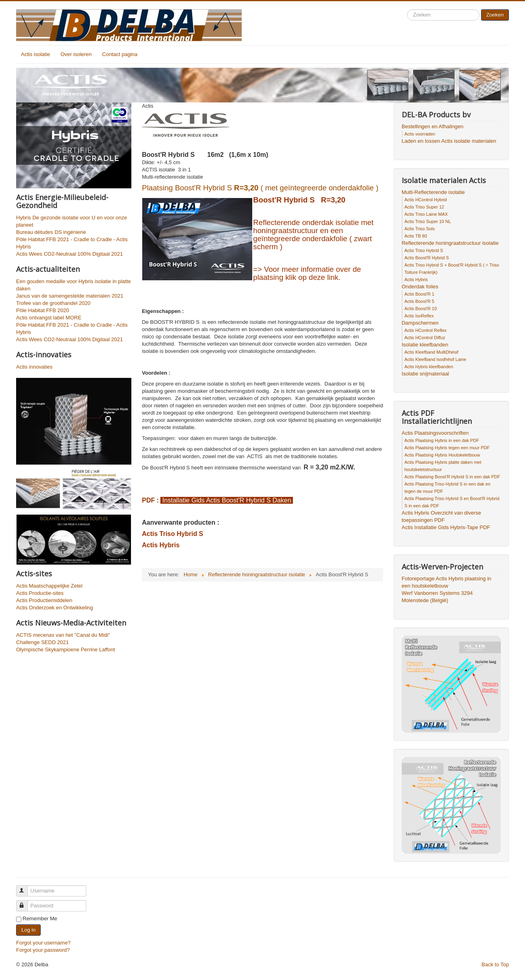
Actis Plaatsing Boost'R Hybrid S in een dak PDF (452, 477)
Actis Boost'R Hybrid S (427, 258)
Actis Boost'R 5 (419, 301)
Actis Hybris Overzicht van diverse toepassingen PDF (441, 516)
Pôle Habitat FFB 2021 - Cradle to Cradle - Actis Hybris (72, 243)
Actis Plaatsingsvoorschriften (435, 433)
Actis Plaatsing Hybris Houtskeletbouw (442, 455)
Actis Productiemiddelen (44, 600)
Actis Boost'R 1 (419, 294)
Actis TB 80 (416, 236)
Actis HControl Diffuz (425, 338)
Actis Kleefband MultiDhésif (432, 352)
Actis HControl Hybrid (426, 200)
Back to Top (495, 964)
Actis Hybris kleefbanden (429, 367)
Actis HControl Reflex (426, 330)
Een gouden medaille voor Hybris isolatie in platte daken (74, 285)
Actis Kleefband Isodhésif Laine (436, 359)
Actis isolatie (35, 54)
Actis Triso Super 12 (424, 207)
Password (26, 902)
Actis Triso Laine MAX (426, 214)
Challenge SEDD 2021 (43, 642)
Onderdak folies (420, 287)
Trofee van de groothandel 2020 (53, 303)
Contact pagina (120, 54)
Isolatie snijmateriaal (425, 374)
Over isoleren (76, 54)
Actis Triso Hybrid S (172, 534)
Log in (28, 930)
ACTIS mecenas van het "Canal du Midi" (63, 635)
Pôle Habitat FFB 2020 (43, 310)
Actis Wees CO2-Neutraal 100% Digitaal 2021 (70, 254)
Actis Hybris (161, 545)
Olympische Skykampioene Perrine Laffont (65, 650)
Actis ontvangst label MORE (49, 318)
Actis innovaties (34, 367)
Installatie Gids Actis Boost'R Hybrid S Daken (227, 500)
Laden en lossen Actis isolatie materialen (449, 141)
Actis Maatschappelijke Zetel (49, 586)
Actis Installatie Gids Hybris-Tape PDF (446, 527)
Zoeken (495, 15)
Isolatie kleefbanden (425, 345)
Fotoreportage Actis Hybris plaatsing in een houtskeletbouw (447, 582)
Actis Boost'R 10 (421, 309)
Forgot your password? (43, 950)
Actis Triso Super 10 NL (428, 221)
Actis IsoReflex (419, 316)
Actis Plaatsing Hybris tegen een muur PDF (447, 448)
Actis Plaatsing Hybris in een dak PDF (442, 440)
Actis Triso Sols (420, 229)
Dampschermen (420, 323)
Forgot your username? (43, 943)
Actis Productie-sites (40, 593)
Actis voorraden (420, 134)
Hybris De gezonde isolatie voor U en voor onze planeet (72, 221)
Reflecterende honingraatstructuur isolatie (450, 243)
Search (407, 9)
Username (26, 887)
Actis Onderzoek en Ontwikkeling (55, 608)
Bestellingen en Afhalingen (433, 126)
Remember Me (40, 918)
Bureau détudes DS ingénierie (51, 232)
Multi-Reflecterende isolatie (433, 192)
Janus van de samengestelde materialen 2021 (70, 296)
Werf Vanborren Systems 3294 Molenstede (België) (437, 597)
